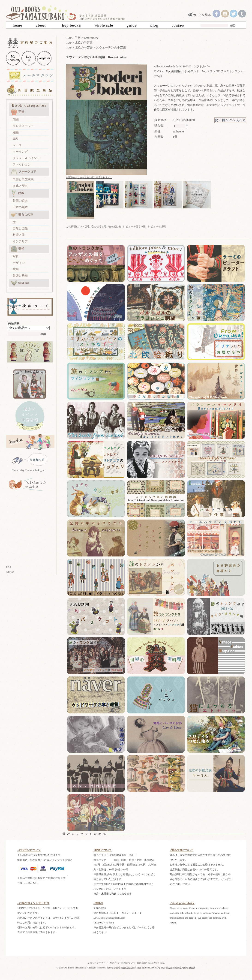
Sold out (20, 283)
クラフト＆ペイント (26, 158)
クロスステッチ (23, 126)
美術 (17, 249)
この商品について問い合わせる (84, 226)
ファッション (22, 164)
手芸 (17, 112)
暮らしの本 (22, 215)
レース (17, 145)
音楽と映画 (20, 275)
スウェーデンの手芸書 (111, 47)
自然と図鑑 (20, 228)
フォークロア (23, 172)
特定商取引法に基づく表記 (151, 963)
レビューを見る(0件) (135, 226)
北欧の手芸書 (84, 43)
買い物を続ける (112, 226)
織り (16, 139)
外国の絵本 (20, 201)
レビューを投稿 (157, 226)
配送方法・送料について (123, 963)
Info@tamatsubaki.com (113, 918)
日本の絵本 (20, 207)
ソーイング (20, 152)
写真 (16, 256)
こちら (34, 883)
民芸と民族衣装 (23, 179)
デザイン (19, 263)
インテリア (20, 241)
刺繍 (16, 119)
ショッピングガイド (98, 963)
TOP (69, 38)
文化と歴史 (20, 186)
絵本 (17, 193)
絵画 (16, 269)
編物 (16, 132)
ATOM (10, 572)
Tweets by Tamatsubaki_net (29, 470)
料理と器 (19, 235)
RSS (8, 567)
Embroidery (91, 38)
